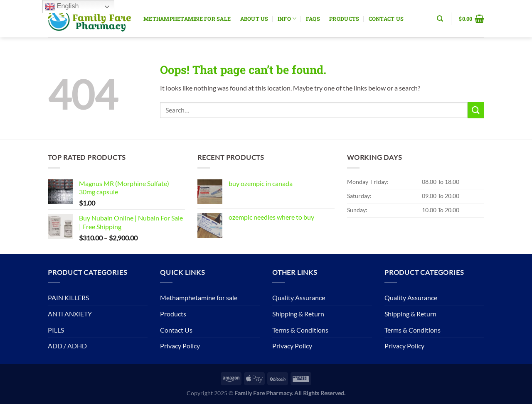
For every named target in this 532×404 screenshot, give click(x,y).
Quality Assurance (299, 297)
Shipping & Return (298, 314)
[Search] (440, 19)
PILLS (56, 330)
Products (344, 19)
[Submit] (476, 110)
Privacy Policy (180, 346)
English (62, 7)
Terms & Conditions (300, 330)
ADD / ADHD (67, 346)
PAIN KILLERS (68, 297)
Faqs (313, 19)
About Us (254, 19)
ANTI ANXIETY (70, 314)
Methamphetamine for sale (187, 19)
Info (287, 18)
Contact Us (386, 19)
